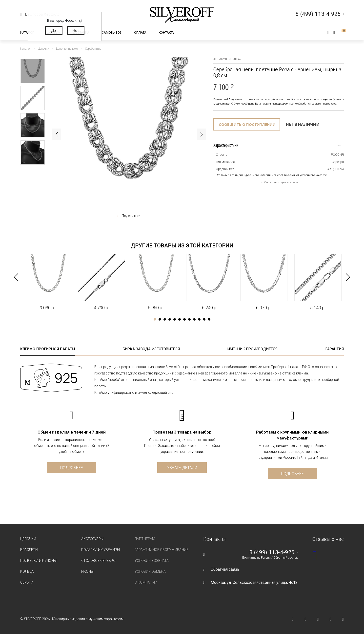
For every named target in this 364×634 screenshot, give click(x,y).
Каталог (27, 33)
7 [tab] (184, 319)
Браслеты (29, 550)
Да (54, 31)
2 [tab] (160, 319)
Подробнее (72, 468)
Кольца (27, 571)
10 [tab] (199, 319)
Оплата (140, 33)
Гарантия (334, 349)
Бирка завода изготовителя (151, 349)
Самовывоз (112, 33)
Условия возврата (152, 561)
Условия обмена (150, 571)
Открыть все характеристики (282, 182)
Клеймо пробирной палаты (48, 349)
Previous (57, 134)
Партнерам (145, 539)
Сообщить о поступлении (247, 124)
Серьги (27, 582)
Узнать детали (182, 468)
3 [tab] (165, 319)
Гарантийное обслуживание (162, 550)
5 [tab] (175, 319)
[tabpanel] (47, 282)
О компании (146, 582)
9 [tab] (194, 319)
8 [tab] (189, 319)
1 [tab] (155, 319)
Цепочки (28, 539)
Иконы (87, 571)
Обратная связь (225, 569)
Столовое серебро (98, 561)
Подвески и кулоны (38, 561)
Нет (76, 31)
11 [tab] (204, 319)
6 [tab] (180, 319)
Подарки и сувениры (101, 550)
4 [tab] (170, 319)
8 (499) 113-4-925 (272, 552)
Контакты (167, 33)
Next (202, 134)
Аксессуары (92, 539)
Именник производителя (252, 349)
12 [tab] (209, 319)
